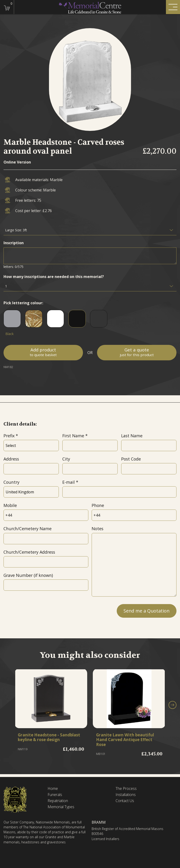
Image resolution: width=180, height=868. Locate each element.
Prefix (9, 436)
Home (53, 789)
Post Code (131, 459)
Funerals (55, 795)
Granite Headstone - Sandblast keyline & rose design (44, 740)
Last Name (132, 436)
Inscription (14, 243)
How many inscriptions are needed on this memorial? (54, 277)
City (66, 459)
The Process (126, 789)
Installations (126, 795)
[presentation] (39, 610)
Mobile (10, 505)
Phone (98, 505)
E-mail (69, 482)
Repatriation (58, 801)
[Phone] (134, 515)
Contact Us (125, 801)
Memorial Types (61, 807)
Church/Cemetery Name (28, 529)
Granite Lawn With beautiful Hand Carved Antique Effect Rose (127, 740)
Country (11, 482)
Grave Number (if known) (28, 575)
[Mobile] (46, 515)
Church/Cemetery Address (29, 552)
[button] (172, 706)
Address (11, 459)
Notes (97, 529)
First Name (73, 436)
